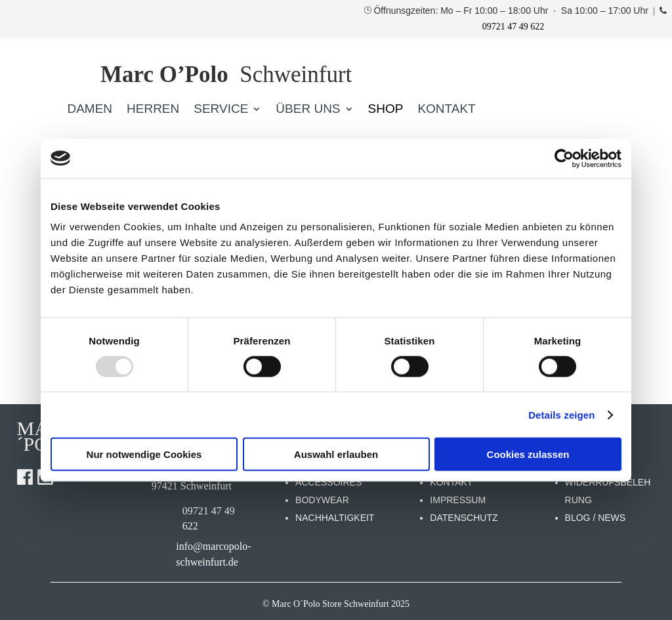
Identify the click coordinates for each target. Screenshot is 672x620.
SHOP (386, 110)
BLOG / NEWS (596, 518)
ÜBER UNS (308, 110)
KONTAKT (446, 110)
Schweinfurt (226, 74)
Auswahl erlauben (336, 454)
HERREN (153, 110)
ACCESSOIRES (328, 482)
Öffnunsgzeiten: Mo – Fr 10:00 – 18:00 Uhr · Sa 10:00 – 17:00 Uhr (512, 10)
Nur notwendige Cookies (144, 454)
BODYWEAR (322, 500)
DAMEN (90, 110)
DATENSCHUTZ (464, 518)
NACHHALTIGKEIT (335, 518)
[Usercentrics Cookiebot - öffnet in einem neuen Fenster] (564, 158)
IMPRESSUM (458, 500)
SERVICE (221, 110)
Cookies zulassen (528, 454)
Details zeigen (561, 414)
